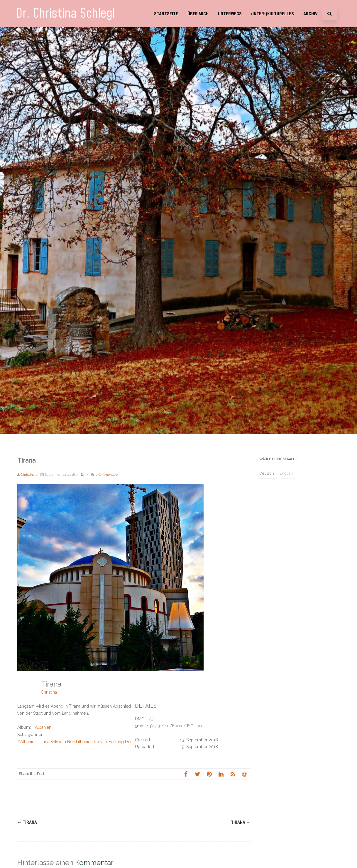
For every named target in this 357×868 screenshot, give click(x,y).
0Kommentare (106, 475)
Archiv (311, 14)
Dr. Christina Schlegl (65, 14)
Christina (49, 692)
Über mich (198, 14)
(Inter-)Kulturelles (273, 14)
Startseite (166, 14)
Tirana (27, 822)
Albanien (43, 727)
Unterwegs (230, 14)
